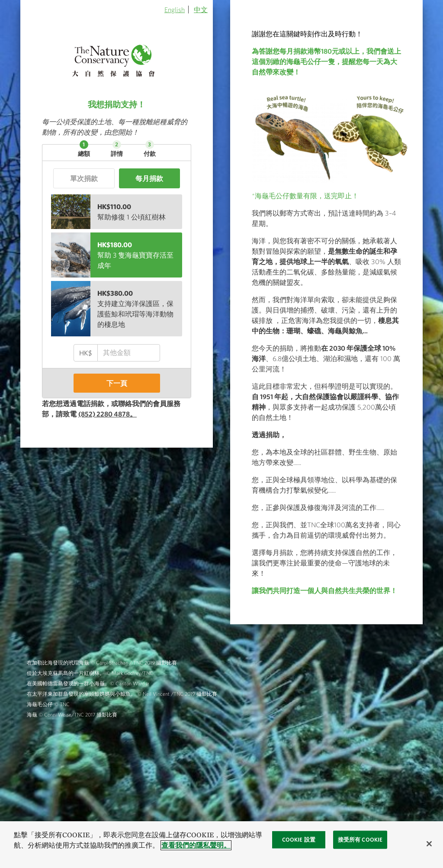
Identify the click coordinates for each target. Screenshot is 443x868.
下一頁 (117, 383)
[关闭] (429, 844)
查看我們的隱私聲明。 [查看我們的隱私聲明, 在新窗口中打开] (196, 845)
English (175, 10)
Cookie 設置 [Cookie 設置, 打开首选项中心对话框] (299, 840)
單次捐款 (84, 178)
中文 (201, 10)
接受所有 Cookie (360, 840)
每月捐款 (149, 178)
